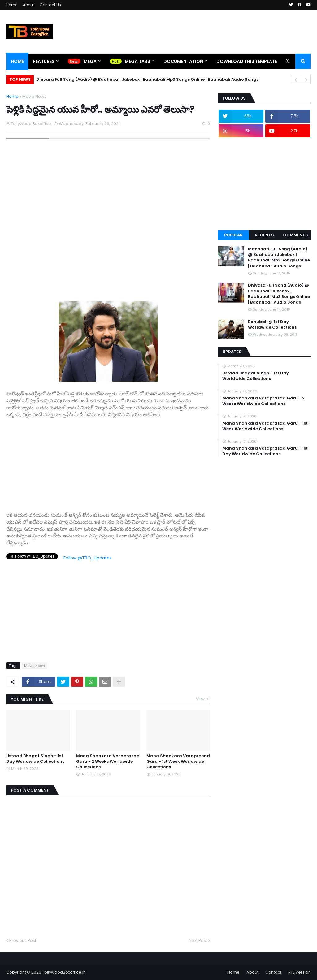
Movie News (34, 96)
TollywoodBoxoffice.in (64, 972)
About (28, 5)
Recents (264, 235)
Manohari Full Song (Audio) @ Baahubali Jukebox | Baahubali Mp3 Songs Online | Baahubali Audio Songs (279, 258)
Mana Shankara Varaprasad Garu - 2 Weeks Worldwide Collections (108, 762)
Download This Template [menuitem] (247, 61)
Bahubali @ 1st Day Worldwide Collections (272, 325)
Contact (273, 972)
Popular (233, 235)
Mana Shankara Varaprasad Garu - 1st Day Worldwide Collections (265, 451)
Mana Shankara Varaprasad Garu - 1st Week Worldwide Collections (178, 762)
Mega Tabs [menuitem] (137, 61)
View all (203, 699)
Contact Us (50, 5)
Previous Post (23, 941)
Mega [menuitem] (90, 61)
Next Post (198, 941)
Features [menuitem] (44, 61)
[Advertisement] (108, 462)
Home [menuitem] (17, 61)
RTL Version (300, 972)
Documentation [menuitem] (183, 61)
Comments (295, 235)
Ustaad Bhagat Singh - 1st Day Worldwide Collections (35, 759)
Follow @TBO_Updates (88, 558)
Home (12, 5)
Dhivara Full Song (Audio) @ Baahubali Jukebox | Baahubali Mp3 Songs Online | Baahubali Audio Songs (147, 79)
